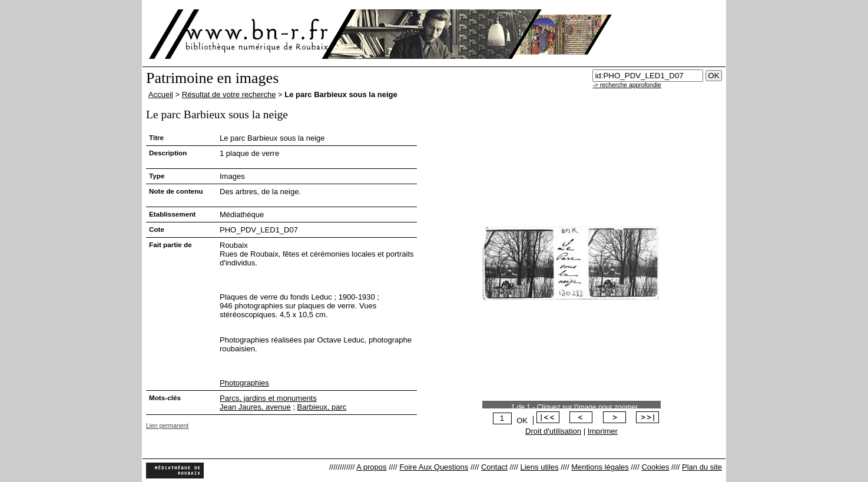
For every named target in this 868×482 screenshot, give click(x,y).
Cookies (655, 467)
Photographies (244, 383)
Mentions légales (600, 467)
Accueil (161, 94)
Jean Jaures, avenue (255, 407)
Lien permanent (167, 426)
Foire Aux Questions (434, 467)
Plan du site (702, 467)
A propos (371, 467)
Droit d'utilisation (553, 431)
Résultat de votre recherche (229, 94)
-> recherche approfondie (627, 85)
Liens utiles (539, 467)
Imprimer (603, 431)
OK (522, 420)
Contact (494, 467)
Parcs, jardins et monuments (268, 398)
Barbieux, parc (322, 407)
